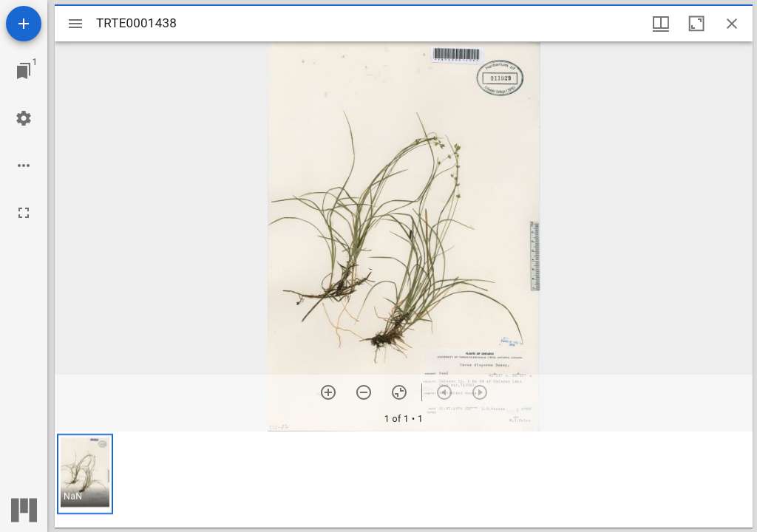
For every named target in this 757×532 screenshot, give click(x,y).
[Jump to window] (24, 71)
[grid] (404, 480)
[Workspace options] (24, 166)
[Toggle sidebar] (75, 24)
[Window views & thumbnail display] (661, 24)
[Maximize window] (696, 24)
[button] (85, 474)
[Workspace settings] (24, 118)
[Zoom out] (364, 392)
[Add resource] (24, 24)
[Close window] (732, 24)
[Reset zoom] (399, 392)
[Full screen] (24, 213)
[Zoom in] (328, 392)
